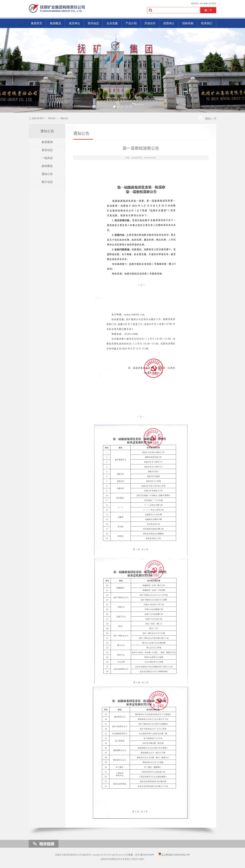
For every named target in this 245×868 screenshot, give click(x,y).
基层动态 (47, 150)
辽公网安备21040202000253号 (174, 855)
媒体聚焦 (47, 166)
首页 (42, 118)
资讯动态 (52, 118)
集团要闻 (47, 142)
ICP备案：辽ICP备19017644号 (140, 855)
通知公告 (64, 118)
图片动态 (47, 182)
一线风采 (47, 158)
